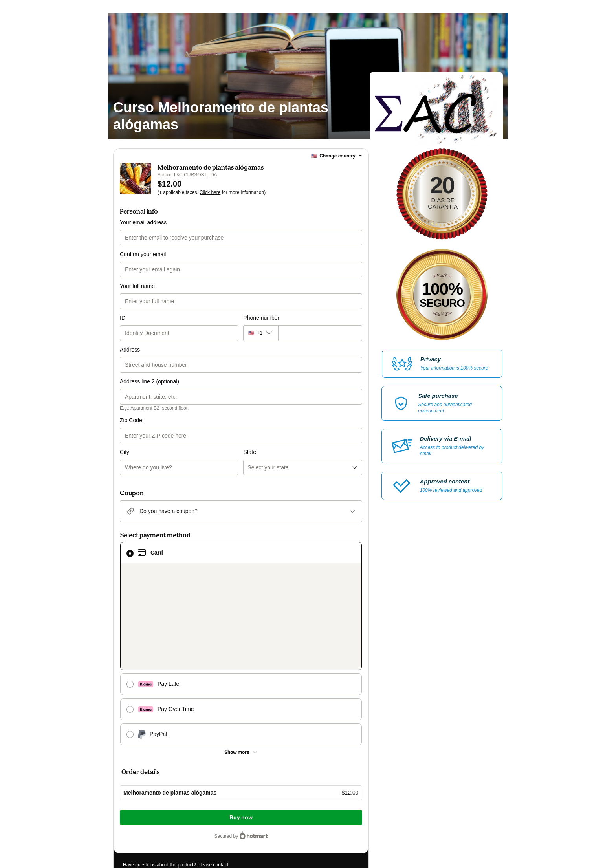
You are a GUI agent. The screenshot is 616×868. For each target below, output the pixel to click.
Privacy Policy (149, 803)
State (250, 420)
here (197, 817)
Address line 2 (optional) (149, 381)
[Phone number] (320, 333)
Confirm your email (143, 254)
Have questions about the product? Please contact (176, 741)
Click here (210, 192)
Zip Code (131, 420)
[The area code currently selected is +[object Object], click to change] (260, 333)
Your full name (137, 286)
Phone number (261, 318)
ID (123, 318)
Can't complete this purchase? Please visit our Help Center (184, 753)
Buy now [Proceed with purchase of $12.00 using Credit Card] (241, 693)
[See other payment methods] (241, 628)
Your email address (143, 222)
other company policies (198, 803)
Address (130, 350)
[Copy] (170, 768)
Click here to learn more (216, 782)
